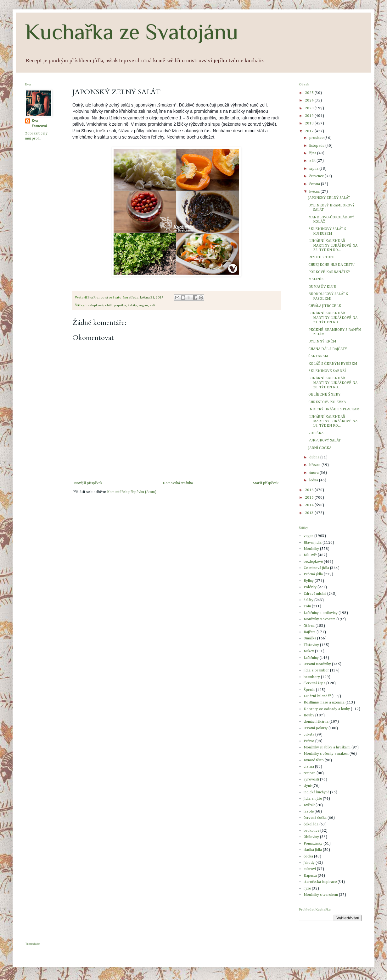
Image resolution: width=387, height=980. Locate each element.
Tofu (307, 606)
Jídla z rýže (313, 799)
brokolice (311, 831)
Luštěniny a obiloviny (321, 613)
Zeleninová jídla (316, 568)
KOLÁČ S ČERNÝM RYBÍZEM (333, 364)
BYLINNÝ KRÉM (322, 342)
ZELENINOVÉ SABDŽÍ (327, 371)
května (315, 192)
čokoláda (311, 824)
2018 (310, 123)
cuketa (309, 735)
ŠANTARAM (318, 356)
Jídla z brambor (316, 671)
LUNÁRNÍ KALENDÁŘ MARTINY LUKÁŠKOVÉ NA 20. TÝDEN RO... (333, 383)
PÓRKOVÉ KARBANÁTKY (329, 272)
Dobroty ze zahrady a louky (327, 709)
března (315, 465)
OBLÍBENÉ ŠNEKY (324, 395)
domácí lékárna (316, 722)
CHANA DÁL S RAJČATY (328, 349)
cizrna (309, 767)
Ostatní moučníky (317, 664)
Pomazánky (313, 844)
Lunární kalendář (317, 696)
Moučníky (311, 549)
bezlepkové (95, 305)
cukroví (310, 869)
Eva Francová (39, 124)
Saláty (132, 305)
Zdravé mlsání (315, 594)
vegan (143, 305)
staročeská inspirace (320, 882)
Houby (309, 715)
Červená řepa (314, 683)
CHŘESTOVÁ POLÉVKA (327, 402)
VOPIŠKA (316, 433)
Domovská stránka (178, 483)
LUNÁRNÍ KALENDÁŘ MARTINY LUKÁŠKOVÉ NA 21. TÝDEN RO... (333, 318)
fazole (309, 812)
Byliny (309, 581)
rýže (307, 889)
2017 (310, 131)
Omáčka (310, 638)
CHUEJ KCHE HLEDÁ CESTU (331, 265)
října (313, 153)
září (313, 161)
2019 (310, 116)
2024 (310, 101)
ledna (314, 480)
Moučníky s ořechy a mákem (326, 754)
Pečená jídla (313, 574)
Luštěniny (311, 658)
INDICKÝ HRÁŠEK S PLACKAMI (334, 409)
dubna (315, 457)
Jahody (309, 863)
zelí (152, 305)
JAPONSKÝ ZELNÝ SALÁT (329, 198)
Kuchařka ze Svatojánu (132, 32)
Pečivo (309, 741)
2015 (310, 498)
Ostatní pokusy (316, 728)
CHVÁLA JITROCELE (325, 306)
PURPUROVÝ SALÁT (325, 441)
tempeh (310, 773)
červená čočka (315, 818)
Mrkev (309, 651)
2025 (310, 93)
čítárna (309, 626)
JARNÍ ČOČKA (320, 448)
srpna (314, 169)
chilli (109, 305)
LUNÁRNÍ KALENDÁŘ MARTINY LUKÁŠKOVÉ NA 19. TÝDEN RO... (333, 422)
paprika (120, 305)
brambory (312, 677)
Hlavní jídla (313, 543)
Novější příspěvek (88, 483)
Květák (309, 805)
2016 (310, 490)
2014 (310, 505)
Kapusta (310, 876)
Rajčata (310, 632)
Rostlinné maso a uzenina (324, 703)
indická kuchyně (316, 792)
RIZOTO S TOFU (321, 257)
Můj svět (310, 555)
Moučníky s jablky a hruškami (327, 747)
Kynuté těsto (314, 760)
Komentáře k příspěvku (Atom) (132, 492)
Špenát (309, 690)
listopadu (317, 146)
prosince (317, 138)
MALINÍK (316, 279)
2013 (310, 513)
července (317, 176)
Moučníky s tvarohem (321, 895)
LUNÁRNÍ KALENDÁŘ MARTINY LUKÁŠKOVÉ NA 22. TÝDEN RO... (333, 246)
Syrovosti (311, 780)
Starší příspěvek (266, 483)
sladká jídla (313, 850)
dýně (308, 786)
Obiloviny (311, 837)
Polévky (310, 587)
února (314, 473)
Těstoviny (311, 645)
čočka (308, 857)
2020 (310, 108)
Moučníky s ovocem (320, 619)
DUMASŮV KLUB (322, 287)
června (315, 184)
